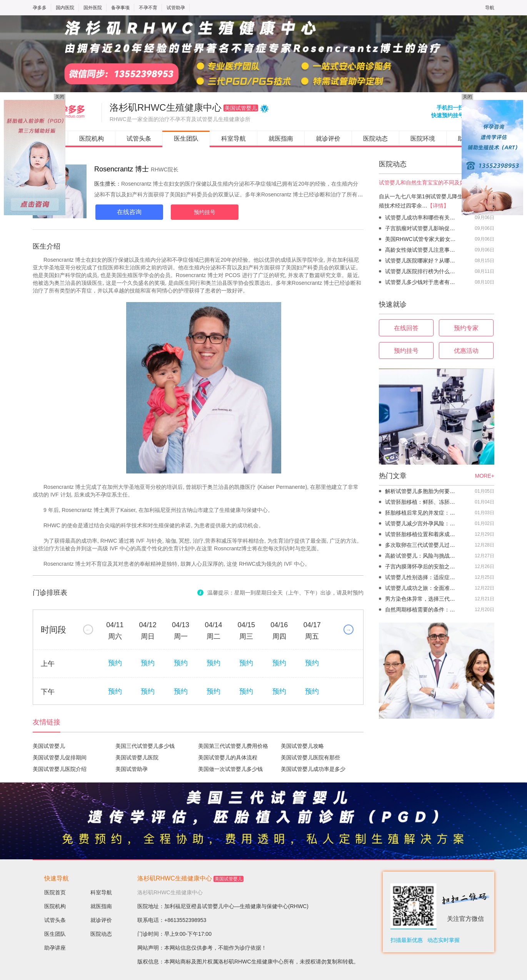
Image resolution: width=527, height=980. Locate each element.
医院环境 (423, 139)
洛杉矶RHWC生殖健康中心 (175, 878)
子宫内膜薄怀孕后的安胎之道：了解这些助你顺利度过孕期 (422, 566)
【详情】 (438, 206)
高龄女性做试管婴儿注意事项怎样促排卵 (422, 250)
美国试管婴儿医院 (137, 757)
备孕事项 (120, 8)
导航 (490, 8)
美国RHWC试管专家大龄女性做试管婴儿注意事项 (422, 239)
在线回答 (406, 328)
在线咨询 (129, 212)
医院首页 (55, 892)
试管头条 (139, 139)
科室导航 (233, 139)
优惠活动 (466, 351)
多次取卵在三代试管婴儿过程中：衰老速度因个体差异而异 (422, 545)
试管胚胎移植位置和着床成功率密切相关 (422, 534)
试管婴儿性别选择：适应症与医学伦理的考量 (422, 577)
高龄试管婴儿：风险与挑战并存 (422, 556)
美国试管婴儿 (49, 746)
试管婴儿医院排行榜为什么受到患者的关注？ (422, 271)
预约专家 (466, 328)
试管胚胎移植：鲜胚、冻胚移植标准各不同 (422, 502)
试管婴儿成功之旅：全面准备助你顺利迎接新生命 (422, 588)
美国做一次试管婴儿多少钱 (230, 769)
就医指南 (281, 139)
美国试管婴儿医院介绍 (60, 769)
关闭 (60, 97)
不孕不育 (148, 8)
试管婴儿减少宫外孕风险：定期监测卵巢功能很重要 (422, 523)
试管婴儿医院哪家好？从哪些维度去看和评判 (422, 261)
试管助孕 (176, 8)
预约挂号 (205, 212)
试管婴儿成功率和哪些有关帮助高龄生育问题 (422, 218)
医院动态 (375, 139)
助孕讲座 (55, 948)
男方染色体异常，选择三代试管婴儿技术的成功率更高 (422, 599)
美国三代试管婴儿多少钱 (145, 746)
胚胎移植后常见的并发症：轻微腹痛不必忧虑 (422, 513)
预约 (115, 663)
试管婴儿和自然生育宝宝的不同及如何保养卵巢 (435, 183)
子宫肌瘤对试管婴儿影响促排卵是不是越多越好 (422, 228)
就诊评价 (328, 139)
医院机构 (92, 139)
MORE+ (485, 476)
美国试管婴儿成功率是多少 (313, 769)
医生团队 (186, 139)
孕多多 (40, 8)
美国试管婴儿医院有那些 (310, 757)
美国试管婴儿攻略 (302, 746)
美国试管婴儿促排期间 (60, 757)
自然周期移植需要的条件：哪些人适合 (422, 610)
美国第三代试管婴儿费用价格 (233, 746)
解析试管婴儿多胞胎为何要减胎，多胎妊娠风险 (422, 491)
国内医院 (65, 8)
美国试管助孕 (132, 769)
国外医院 (93, 8)
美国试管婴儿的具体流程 (228, 757)
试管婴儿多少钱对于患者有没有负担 (422, 282)
